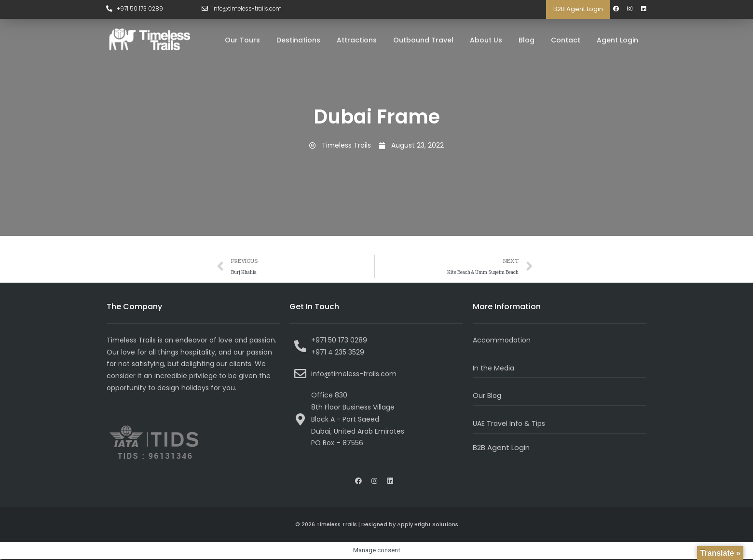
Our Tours (242, 40)
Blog (527, 40)
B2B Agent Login (578, 9)
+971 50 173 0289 (141, 9)
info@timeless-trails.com (249, 9)
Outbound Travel (423, 40)
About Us (486, 40)
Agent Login (617, 40)
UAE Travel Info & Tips (511, 424)
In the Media (495, 369)
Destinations (298, 40)
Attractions (357, 40)
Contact (566, 40)
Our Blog (488, 397)
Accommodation (503, 341)
